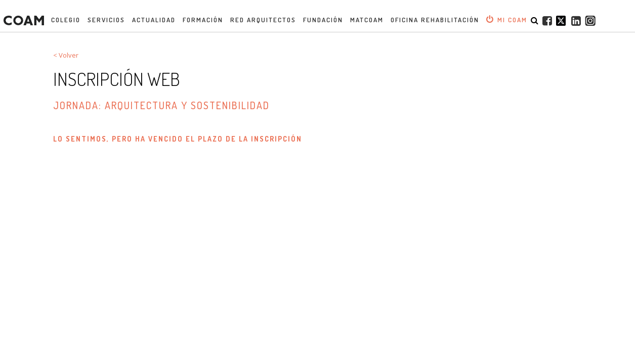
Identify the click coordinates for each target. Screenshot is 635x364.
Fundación (323, 20)
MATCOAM (367, 20)
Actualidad (154, 20)
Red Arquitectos (263, 20)
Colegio (66, 20)
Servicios (106, 20)
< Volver (66, 55)
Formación (203, 20)
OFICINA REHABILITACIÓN (435, 20)
